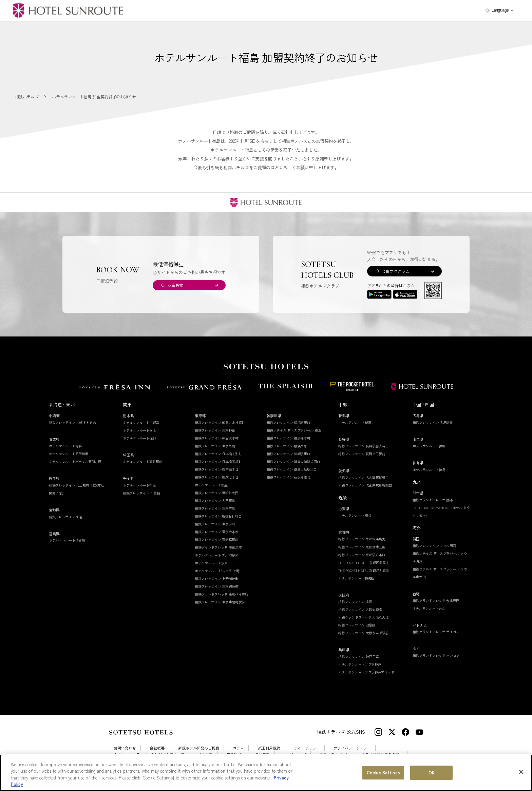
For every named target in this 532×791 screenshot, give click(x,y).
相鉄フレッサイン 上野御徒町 (217, 578)
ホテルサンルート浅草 (211, 563)
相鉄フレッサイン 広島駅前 (433, 422)
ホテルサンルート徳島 (429, 470)
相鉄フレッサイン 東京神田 (215, 430)
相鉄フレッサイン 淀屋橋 (357, 625)
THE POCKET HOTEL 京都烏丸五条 (364, 570)
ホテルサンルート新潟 (355, 422)
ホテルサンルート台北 (429, 608)
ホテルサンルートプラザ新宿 (216, 555)
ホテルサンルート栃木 (139, 430)
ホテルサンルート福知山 (356, 578)
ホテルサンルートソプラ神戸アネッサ (366, 672)
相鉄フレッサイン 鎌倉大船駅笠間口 (293, 461)
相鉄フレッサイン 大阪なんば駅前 (363, 633)
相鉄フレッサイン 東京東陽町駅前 (220, 602)
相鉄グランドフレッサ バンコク (436, 655)
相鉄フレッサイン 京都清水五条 (362, 547)
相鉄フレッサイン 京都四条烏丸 (362, 539)
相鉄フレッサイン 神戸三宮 (358, 657)
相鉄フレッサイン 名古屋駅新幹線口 (365, 485)
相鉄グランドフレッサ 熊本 (433, 500)
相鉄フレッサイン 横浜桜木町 (289, 438)
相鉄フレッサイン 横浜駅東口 (289, 422)
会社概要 (157, 748)
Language (500, 10)
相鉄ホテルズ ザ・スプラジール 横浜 (294, 430)
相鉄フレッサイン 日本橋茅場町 (218, 461)
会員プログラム (395, 271)
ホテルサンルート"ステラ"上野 (217, 571)
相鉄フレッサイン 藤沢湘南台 (289, 477)
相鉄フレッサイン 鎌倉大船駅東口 (292, 469)
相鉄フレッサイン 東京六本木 (217, 532)
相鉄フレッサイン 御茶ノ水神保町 (220, 422)
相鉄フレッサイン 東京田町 (215, 524)
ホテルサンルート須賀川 (67, 540)
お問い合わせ (125, 748)
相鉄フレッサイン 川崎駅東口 (289, 454)
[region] (266, 773)
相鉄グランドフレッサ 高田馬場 (218, 547)
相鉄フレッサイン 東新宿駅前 (217, 539)
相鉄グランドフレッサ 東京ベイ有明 (222, 594)
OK (432, 773)
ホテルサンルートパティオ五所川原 (75, 461)
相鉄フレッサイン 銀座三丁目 (217, 469)
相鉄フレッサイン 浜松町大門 (217, 493)
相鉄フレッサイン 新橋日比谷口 (218, 516)
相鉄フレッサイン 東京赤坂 (215, 508)
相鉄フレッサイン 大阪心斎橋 (360, 609)
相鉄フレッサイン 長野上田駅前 (362, 454)
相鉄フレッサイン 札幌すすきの (72, 422)
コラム (238, 748)
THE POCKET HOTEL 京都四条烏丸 (364, 563)
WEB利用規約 (269, 748)
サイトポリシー (307, 748)
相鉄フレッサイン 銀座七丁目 (217, 477)
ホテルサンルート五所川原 (69, 454)
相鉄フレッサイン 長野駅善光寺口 (363, 446)
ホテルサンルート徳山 (429, 446)
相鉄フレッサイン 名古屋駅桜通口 (363, 477)
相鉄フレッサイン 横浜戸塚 (287, 446)
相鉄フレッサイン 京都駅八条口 (362, 555)
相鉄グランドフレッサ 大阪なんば (363, 617)
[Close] (521, 772)
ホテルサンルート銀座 (211, 485)
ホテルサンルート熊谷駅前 (142, 461)
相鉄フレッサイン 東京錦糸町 (217, 586)
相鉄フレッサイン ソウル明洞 (434, 546)
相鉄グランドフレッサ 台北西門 (436, 601)
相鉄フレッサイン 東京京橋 (215, 446)
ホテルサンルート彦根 (355, 515)
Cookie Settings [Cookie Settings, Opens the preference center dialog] (383, 773)
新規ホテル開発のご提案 (199, 748)
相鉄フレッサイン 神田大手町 (217, 438)
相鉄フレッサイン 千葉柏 (141, 493)
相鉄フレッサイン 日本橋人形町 (218, 454)
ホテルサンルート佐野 (139, 438)
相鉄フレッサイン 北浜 (355, 602)
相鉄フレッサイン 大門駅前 (215, 500)
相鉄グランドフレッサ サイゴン (436, 632)
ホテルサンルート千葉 (139, 485)
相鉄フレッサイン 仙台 (66, 517)
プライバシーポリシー (352, 748)
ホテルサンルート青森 (65, 446)
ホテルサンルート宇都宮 (141, 422)
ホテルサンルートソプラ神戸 (360, 664)
